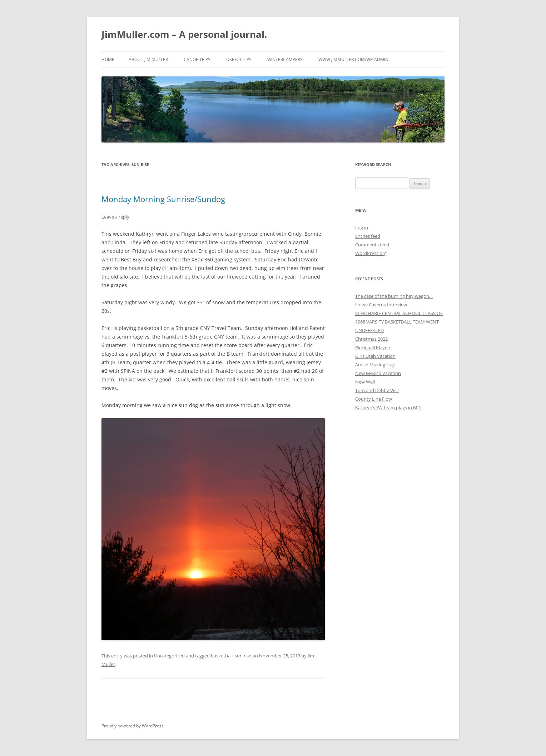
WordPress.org (371, 253)
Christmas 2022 (371, 339)
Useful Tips (239, 59)
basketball (222, 656)
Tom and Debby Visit (377, 390)
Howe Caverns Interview (381, 305)
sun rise (243, 656)
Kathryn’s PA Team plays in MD (388, 407)
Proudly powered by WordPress (133, 726)
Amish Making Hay (375, 365)
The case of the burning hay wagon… (394, 296)
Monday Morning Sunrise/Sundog (163, 199)
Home (108, 59)
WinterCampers (285, 59)
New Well (365, 382)
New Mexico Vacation (378, 373)
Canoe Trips (197, 59)
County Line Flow (374, 399)
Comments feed (372, 245)
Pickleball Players (373, 347)
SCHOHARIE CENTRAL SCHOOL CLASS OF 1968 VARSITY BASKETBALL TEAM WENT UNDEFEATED (399, 322)
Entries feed (368, 236)
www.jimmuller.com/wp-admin (353, 59)
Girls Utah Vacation (375, 356)
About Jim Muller (148, 59)
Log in (362, 227)
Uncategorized (169, 656)
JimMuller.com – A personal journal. (184, 34)
